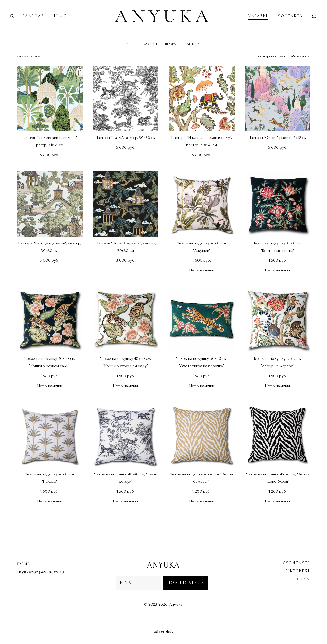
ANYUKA (163, 22)
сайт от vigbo (163, 632)
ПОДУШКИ (149, 56)
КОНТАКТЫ (283, 22)
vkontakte (297, 563)
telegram (298, 580)
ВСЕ (130, 56)
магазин (22, 68)
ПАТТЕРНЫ (192, 56)
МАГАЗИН (251, 22)
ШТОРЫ (171, 56)
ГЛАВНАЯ (41, 22)
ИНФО (68, 22)
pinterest (298, 571)
